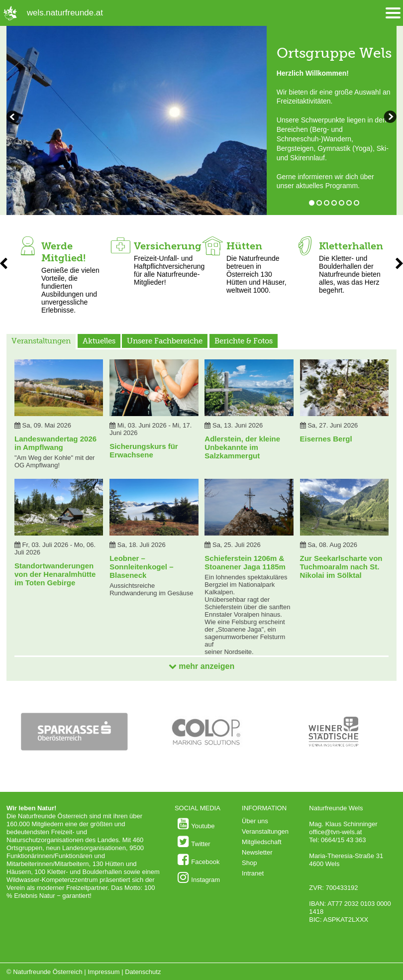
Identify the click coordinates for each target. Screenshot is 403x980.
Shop (249, 863)
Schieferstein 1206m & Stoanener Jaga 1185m (245, 562)
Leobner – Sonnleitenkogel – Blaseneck (141, 567)
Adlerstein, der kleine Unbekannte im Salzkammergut (242, 447)
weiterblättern (14, 118)
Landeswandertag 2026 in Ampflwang (55, 443)
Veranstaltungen (41, 341)
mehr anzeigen (201, 666)
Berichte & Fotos (244, 341)
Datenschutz (143, 972)
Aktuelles (99, 341)
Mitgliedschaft (261, 842)
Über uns (255, 821)
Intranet (253, 873)
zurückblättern (389, 118)
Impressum (103, 972)
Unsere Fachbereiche (165, 341)
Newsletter (257, 852)
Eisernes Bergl (326, 439)
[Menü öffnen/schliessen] (393, 13)
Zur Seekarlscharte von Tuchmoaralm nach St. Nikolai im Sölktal (341, 567)
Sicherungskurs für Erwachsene (144, 450)
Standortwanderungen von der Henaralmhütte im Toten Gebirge (55, 574)
